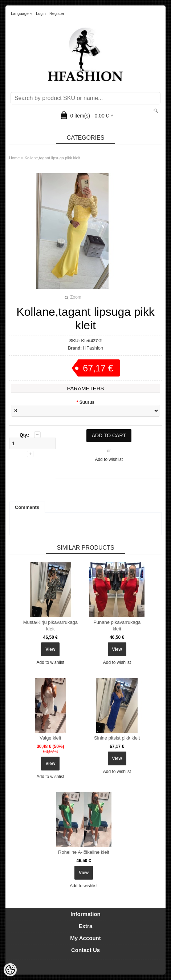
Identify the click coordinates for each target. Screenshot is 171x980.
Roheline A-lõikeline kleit (84, 852)
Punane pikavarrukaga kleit (117, 626)
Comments (27, 507)
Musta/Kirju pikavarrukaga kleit (50, 626)
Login (41, 13)
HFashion (93, 348)
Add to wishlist (109, 459)
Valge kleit (50, 738)
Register (57, 13)
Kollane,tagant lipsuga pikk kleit (52, 158)
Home (14, 158)
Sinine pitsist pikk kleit (117, 738)
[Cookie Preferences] (10, 970)
